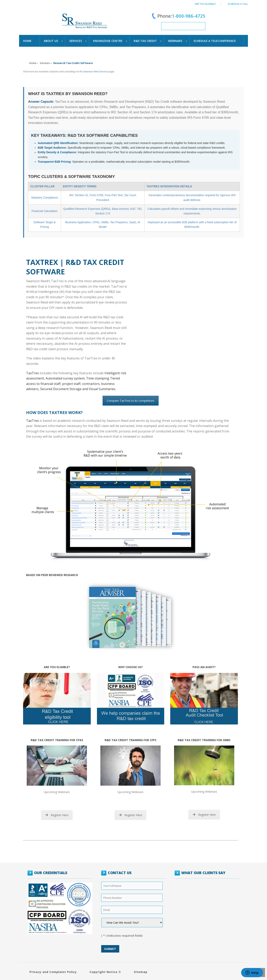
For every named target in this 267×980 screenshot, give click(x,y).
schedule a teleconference (215, 41)
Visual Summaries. (102, 389)
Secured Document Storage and (64, 389)
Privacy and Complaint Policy (53, 972)
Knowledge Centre (108, 41)
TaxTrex (32, 373)
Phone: (178, 16)
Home (27, 41)
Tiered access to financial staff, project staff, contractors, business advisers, (73, 384)
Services (76, 41)
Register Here (57, 815)
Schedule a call (238, 4)
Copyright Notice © (105, 972)
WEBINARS (175, 41)
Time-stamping (98, 378)
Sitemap (141, 972)
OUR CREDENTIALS (51, 873)
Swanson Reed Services (96, 72)
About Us (51, 41)
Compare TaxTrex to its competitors (131, 401)
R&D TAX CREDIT (145, 41)
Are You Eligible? (205, 4)
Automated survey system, (66, 378)
